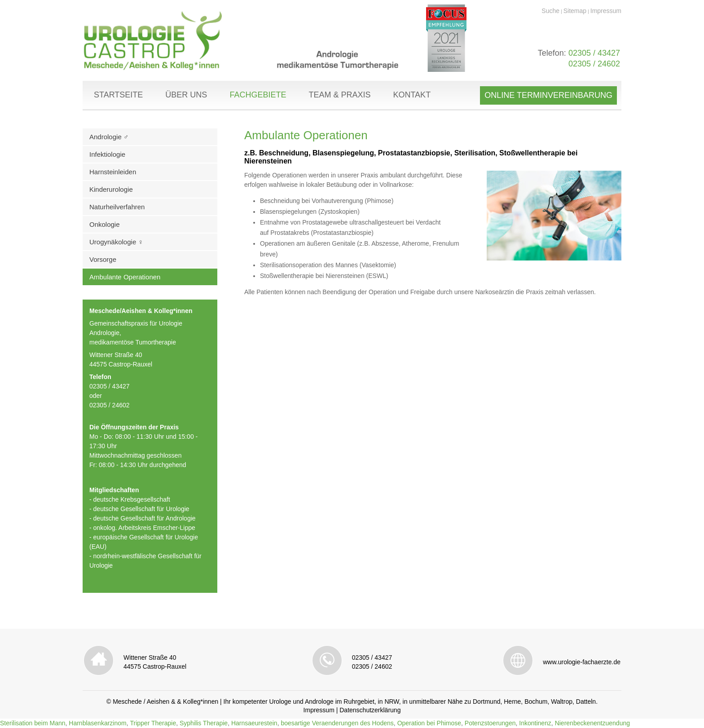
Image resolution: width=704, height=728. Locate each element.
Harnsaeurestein (254, 723)
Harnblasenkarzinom (97, 723)
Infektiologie (107, 154)
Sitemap (575, 11)
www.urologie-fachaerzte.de (582, 662)
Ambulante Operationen (125, 277)
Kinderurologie (111, 189)
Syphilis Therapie (204, 723)
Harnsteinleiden (113, 172)
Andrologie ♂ (109, 137)
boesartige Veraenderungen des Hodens (337, 723)
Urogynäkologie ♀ (116, 242)
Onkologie (105, 224)
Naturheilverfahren (117, 207)
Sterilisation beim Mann (33, 723)
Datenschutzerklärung (370, 710)
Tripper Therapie (153, 723)
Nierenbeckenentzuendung (592, 723)
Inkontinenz (535, 723)
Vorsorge (103, 259)
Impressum (606, 11)
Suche (550, 11)
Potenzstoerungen (490, 723)
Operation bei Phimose (429, 723)
